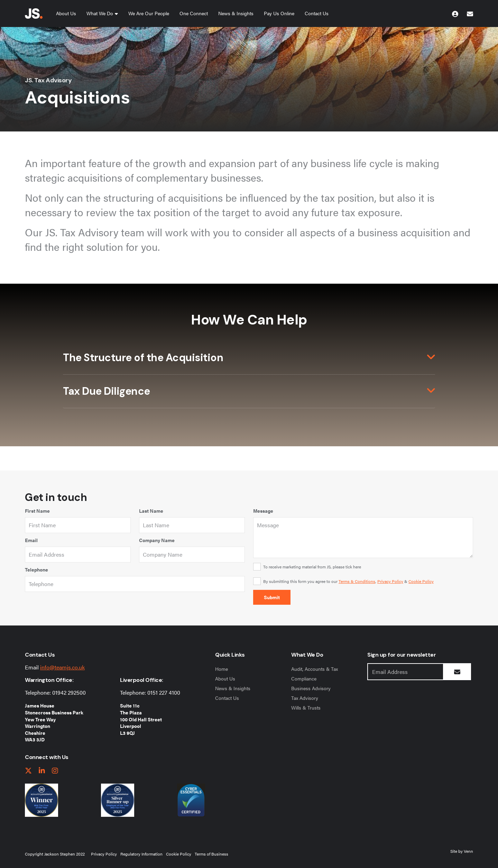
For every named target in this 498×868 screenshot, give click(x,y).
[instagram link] (55, 771)
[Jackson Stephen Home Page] (34, 13)
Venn (468, 851)
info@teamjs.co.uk (62, 667)
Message (263, 511)
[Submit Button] (457, 672)
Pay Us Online (279, 13)
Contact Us (317, 13)
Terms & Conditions (357, 581)
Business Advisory (311, 688)
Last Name (151, 511)
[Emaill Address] (405, 672)
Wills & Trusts (306, 707)
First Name (37, 511)
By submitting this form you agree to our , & (348, 581)
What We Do (100, 13)
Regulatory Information (141, 854)
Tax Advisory (305, 698)
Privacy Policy (390, 581)
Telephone (36, 569)
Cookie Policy (421, 581)
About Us (66, 13)
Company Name (157, 540)
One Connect (194, 13)
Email (31, 540)
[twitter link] (28, 771)
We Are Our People (149, 13)
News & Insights (236, 13)
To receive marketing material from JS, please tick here (312, 567)
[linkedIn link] (42, 771)
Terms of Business (211, 854)
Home (222, 669)
